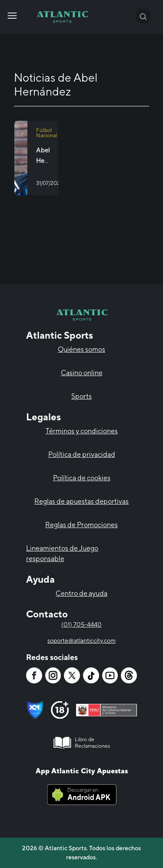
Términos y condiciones (82, 431)
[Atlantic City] (12, 16)
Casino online (82, 373)
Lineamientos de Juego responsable (62, 553)
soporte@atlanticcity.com (81, 640)
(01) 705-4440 (81, 624)
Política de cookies (82, 478)
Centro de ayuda (81, 593)
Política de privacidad (82, 454)
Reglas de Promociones (81, 525)
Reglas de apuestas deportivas (81, 501)
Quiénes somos (81, 349)
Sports (81, 396)
